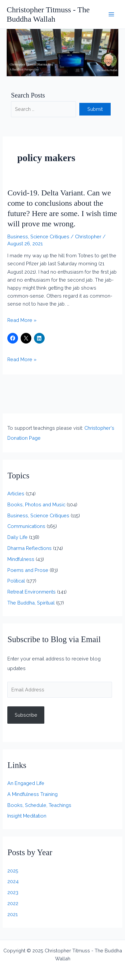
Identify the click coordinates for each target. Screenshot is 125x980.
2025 (13, 871)
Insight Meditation (27, 816)
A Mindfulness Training (32, 794)
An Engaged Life (26, 783)
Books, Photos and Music (36, 504)
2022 (13, 903)
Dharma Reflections (29, 548)
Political (16, 581)
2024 (13, 881)
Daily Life (17, 537)
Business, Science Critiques (38, 237)
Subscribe (26, 715)
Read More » (22, 320)
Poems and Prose (28, 570)
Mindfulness (21, 559)
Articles (16, 493)
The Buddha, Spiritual (31, 603)
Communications (26, 526)
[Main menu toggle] (111, 14)
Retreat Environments (31, 592)
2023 (13, 892)
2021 (12, 914)
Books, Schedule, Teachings (39, 805)
